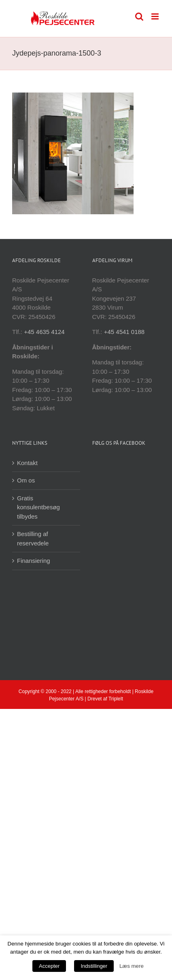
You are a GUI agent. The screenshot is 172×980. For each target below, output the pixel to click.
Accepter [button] (49, 966)
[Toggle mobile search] (139, 16)
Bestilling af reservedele (33, 538)
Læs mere (132, 966)
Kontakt (27, 463)
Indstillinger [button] (94, 966)
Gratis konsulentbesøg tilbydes (38, 507)
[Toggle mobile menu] (156, 16)
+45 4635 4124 (44, 332)
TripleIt (116, 699)
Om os (26, 480)
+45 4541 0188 (124, 332)
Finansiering (34, 561)
